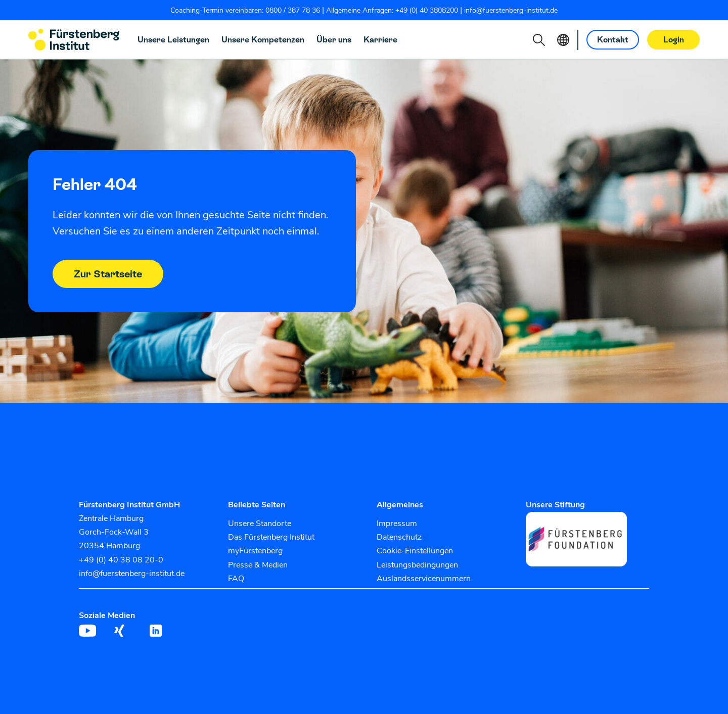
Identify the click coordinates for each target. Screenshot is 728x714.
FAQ (236, 579)
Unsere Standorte (260, 523)
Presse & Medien (258, 565)
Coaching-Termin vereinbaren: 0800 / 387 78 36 (245, 10)
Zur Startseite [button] (108, 274)
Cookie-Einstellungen (415, 551)
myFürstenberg (255, 551)
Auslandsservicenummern (424, 579)
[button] (539, 40)
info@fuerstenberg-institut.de (511, 10)
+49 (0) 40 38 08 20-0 (121, 560)
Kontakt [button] (613, 40)
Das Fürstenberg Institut (271, 537)
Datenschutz (399, 537)
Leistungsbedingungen (417, 565)
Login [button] (674, 40)
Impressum (397, 523)
